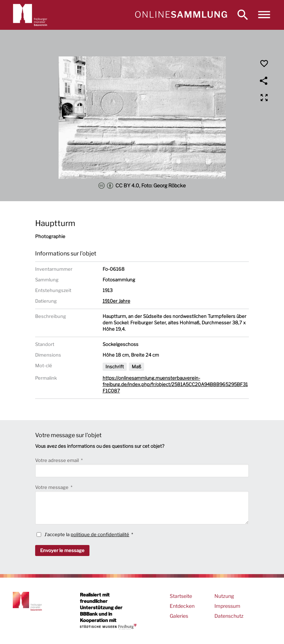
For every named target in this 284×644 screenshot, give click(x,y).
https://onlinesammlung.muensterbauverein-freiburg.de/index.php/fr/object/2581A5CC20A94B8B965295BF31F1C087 (175, 384)
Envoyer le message (62, 550)
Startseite (181, 596)
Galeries (179, 616)
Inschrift (115, 367)
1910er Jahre (116, 301)
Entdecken (182, 606)
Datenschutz (229, 616)
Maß (136, 367)
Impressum (227, 606)
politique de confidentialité (100, 534)
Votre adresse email (58, 460)
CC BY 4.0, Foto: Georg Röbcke (142, 186)
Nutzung (224, 596)
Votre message (52, 487)
